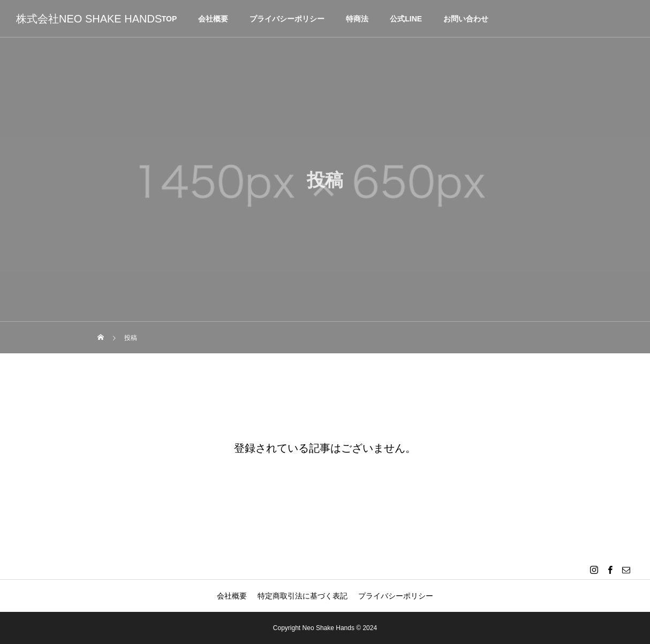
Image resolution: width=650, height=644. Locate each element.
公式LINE (406, 19)
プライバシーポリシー (287, 19)
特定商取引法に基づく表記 (303, 596)
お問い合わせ (466, 19)
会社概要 (213, 19)
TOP (169, 19)
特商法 (357, 19)
